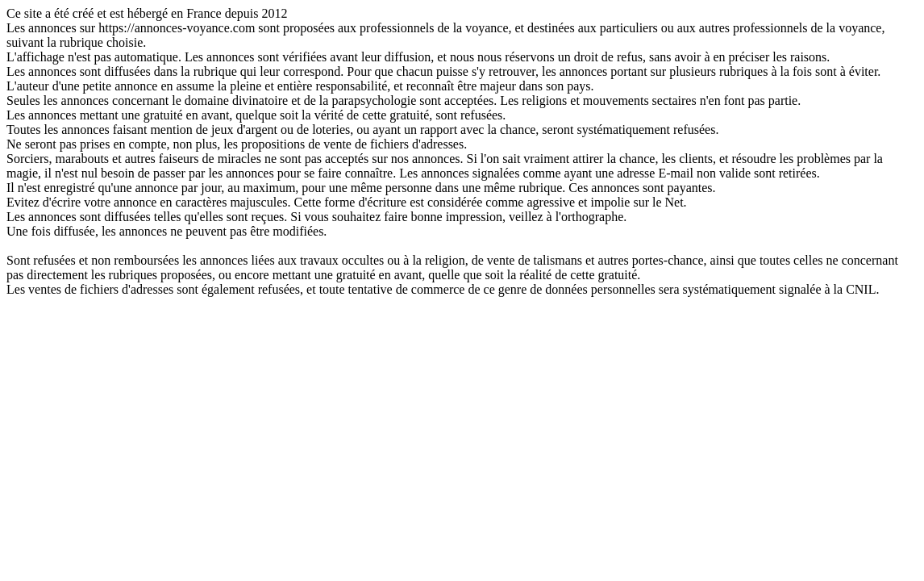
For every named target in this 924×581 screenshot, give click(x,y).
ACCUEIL (462, 304)
